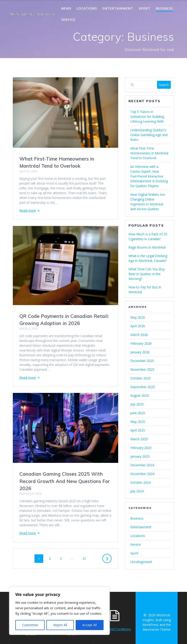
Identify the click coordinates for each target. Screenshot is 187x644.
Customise (30, 625)
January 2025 (140, 456)
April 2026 (138, 326)
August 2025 (140, 396)
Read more (28, 211)
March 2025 (139, 439)
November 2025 (142, 369)
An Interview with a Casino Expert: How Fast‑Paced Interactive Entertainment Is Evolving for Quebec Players (149, 176)
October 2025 (140, 378)
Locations (87, 8)
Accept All (89, 625)
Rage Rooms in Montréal (147, 247)
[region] (59, 611)
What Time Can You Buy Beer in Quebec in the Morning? (147, 274)
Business (164, 8)
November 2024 (142, 474)
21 (86, 558)
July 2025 (137, 404)
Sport (145, 8)
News (66, 8)
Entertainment (118, 8)
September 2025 (143, 387)
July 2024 (137, 491)
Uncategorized (141, 562)
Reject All (60, 625)
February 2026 (141, 343)
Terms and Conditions (115, 629)
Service (68, 20)
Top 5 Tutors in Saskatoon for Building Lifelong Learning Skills (147, 117)
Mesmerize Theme (157, 629)
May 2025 (138, 422)
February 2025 (141, 448)
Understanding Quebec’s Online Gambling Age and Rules (149, 135)
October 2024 (140, 482)
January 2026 (140, 352)
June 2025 (138, 413)
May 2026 (138, 317)
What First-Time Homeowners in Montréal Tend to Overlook (149, 153)
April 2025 (138, 430)
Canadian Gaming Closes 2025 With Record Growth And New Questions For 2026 (65, 481)
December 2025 (142, 361)
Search (164, 85)
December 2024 (142, 465)
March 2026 (139, 335)
